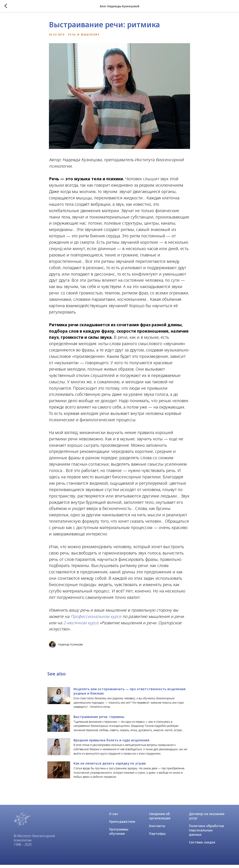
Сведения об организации (160, 819)
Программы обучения (119, 835)
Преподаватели (122, 825)
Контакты (157, 829)
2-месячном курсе (81, 624)
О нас (114, 817)
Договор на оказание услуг (207, 819)
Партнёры (157, 837)
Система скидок (202, 845)
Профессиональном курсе (96, 618)
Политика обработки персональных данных (206, 833)
